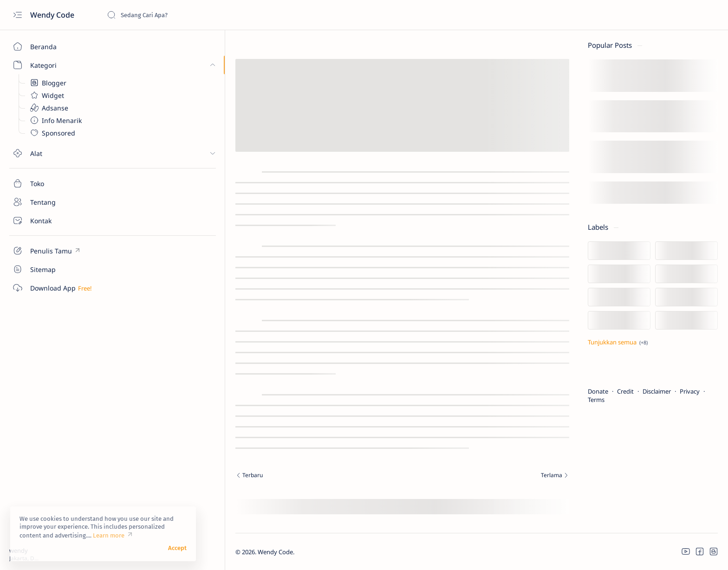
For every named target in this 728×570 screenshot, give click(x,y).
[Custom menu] (53, 251)
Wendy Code (53, 15)
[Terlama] (436, 476)
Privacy (645, 391)
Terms (551, 400)
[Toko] (53, 183)
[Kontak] (53, 220)
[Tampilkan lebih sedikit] (573, 342)
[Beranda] (53, 46)
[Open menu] (17, 15)
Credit (580, 391)
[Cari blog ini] (176, 15)
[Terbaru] (250, 476)
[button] (677, 551)
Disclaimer (612, 391)
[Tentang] (53, 202)
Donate (553, 391)
